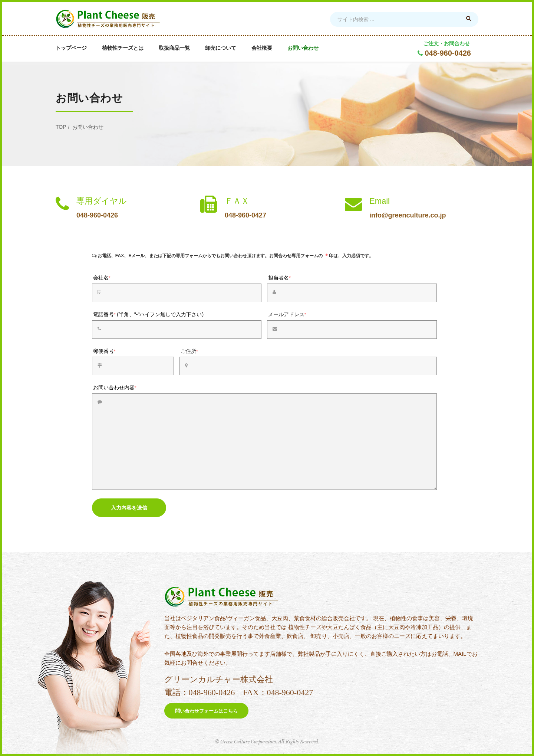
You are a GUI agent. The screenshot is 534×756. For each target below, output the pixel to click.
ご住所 (189, 351)
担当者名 (279, 278)
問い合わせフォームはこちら (206, 711)
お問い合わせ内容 (115, 387)
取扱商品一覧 (174, 48)
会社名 (102, 278)
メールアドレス (287, 314)
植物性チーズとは (123, 48)
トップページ (71, 48)
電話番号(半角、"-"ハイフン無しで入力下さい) (149, 314)
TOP (61, 127)
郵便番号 (104, 351)
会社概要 (262, 48)
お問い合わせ (303, 48)
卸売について (221, 48)
